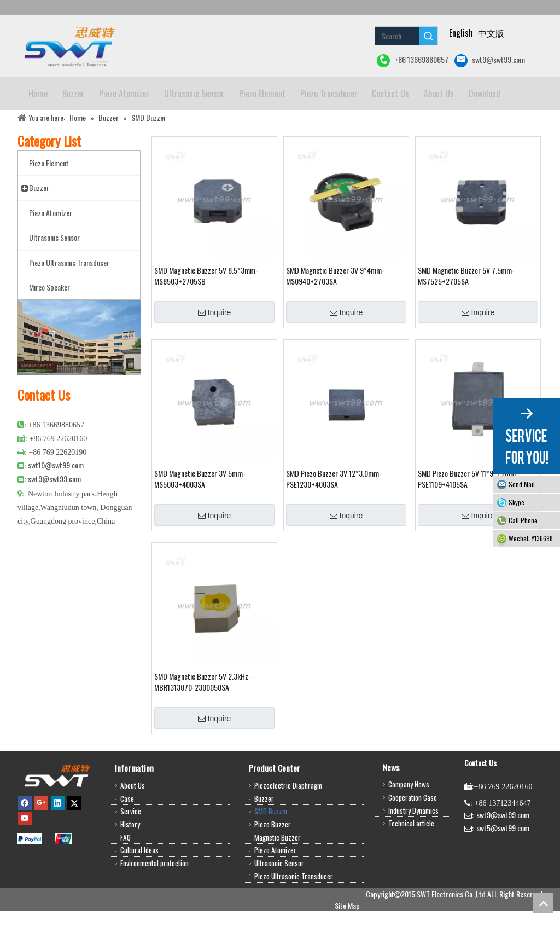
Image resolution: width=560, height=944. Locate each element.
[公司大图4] (79, 370)
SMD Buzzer (271, 844)
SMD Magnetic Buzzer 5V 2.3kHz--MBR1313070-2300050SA (204, 715)
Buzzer (264, 831)
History (130, 857)
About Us (133, 818)
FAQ (126, 870)
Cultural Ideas (139, 883)
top (543, 903)
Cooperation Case (413, 830)
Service (131, 844)
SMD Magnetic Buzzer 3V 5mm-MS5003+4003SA (200, 512)
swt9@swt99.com (490, 60)
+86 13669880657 (413, 60)
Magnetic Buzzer (278, 870)
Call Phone (523, 520)
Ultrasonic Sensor (279, 896)
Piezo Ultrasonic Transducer (294, 909)
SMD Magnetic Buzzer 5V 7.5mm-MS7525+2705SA (466, 309)
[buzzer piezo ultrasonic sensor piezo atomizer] (68, 46)
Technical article (411, 856)
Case (127, 831)
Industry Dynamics (413, 843)
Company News (409, 817)
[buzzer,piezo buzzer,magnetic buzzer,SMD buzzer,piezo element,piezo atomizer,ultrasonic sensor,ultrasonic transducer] (57, 808)
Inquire (215, 345)
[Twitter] (74, 835)
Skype (517, 502)
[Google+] (41, 835)
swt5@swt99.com (503, 861)
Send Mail (522, 484)
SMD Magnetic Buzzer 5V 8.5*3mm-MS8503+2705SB (206, 309)
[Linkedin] (58, 835)
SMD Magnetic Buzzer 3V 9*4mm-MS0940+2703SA (335, 309)
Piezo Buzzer (273, 857)
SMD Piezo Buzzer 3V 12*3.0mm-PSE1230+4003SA (334, 512)
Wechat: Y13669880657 (534, 538)
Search (428, 36)
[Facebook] (25, 835)
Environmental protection (154, 896)
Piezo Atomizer (275, 883)
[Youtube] (25, 851)
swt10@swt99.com (56, 498)
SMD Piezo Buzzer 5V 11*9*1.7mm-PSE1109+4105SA (468, 512)
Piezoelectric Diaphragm (288, 818)
